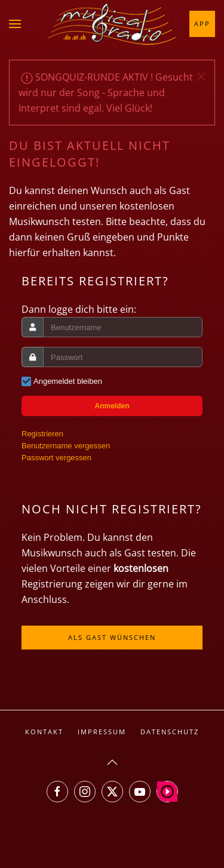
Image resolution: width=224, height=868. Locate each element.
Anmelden (112, 406)
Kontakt (44, 732)
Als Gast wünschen (112, 637)
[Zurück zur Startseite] (112, 24)
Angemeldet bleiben (68, 381)
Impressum (102, 732)
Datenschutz (170, 732)
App (202, 24)
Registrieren (42, 434)
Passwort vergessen (56, 458)
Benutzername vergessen (66, 446)
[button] (15, 24)
